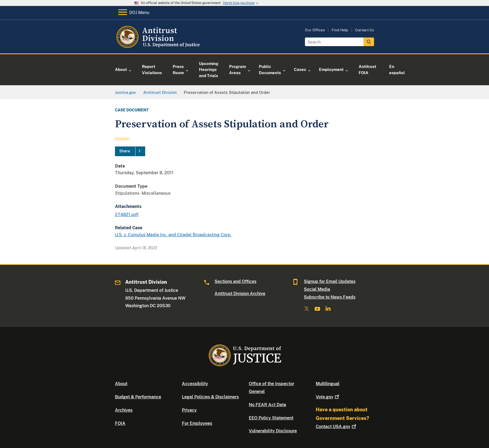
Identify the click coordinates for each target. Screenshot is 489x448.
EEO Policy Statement (271, 418)
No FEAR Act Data (267, 405)
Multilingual (328, 384)
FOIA (120, 423)
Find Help (340, 30)
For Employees (197, 423)
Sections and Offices (235, 281)
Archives (124, 410)
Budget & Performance (138, 397)
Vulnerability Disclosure (273, 431)
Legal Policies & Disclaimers (210, 397)
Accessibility (195, 384)
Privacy (189, 410)
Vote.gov (328, 397)
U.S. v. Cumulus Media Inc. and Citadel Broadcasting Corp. (173, 235)
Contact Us (365, 30)
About (121, 384)
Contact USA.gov (337, 427)
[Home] (159, 47)
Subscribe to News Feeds (330, 297)
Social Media (317, 289)
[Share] (130, 151)
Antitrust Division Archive (240, 294)
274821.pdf (127, 215)
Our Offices (315, 30)
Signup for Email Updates (330, 281)
